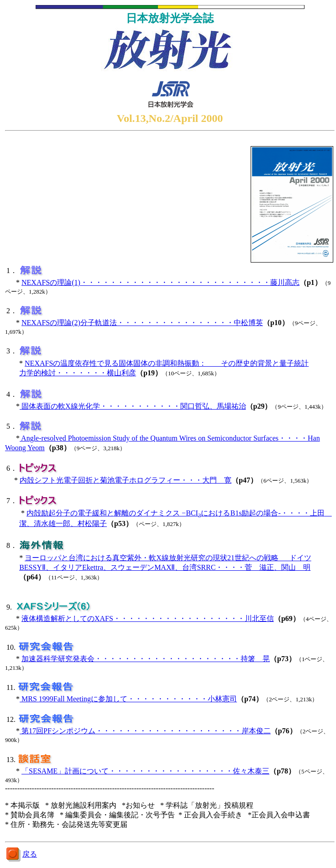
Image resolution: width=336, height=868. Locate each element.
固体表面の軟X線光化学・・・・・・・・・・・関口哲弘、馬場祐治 (133, 406)
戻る (30, 854)
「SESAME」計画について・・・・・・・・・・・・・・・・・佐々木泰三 (145, 771)
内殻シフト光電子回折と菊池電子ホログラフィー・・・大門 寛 (126, 480)
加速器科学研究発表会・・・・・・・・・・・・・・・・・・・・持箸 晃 (146, 659)
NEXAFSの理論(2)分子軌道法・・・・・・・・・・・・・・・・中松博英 (142, 323)
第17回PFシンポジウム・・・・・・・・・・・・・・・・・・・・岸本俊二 (145, 731)
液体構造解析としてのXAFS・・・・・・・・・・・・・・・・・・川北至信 (148, 618)
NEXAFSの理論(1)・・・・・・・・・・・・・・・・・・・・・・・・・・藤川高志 (160, 282)
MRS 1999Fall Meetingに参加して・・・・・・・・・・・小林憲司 (128, 699)
